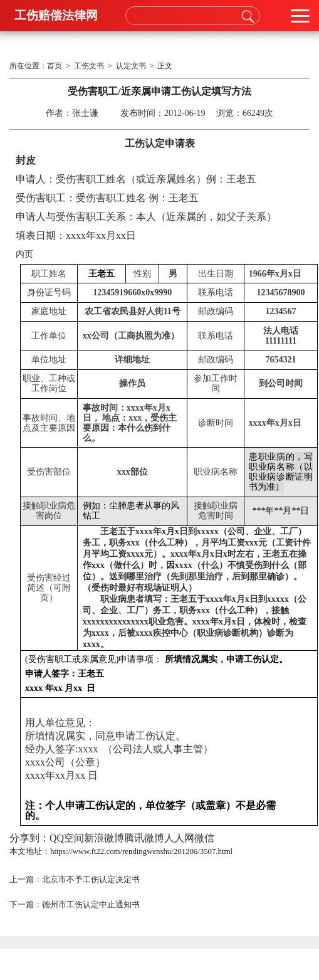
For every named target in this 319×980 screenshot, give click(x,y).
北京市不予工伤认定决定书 (91, 880)
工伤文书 (89, 66)
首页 (55, 66)
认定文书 (131, 66)
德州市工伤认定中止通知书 (91, 905)
